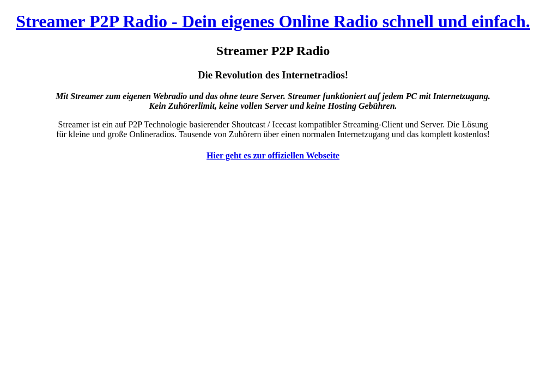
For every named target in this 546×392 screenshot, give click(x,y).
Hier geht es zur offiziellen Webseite (273, 155)
